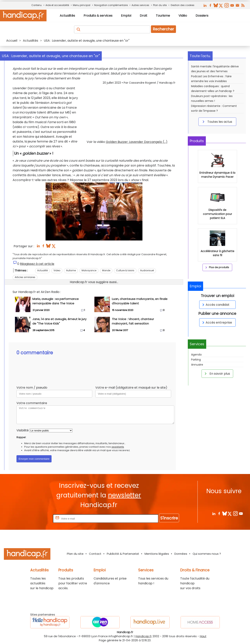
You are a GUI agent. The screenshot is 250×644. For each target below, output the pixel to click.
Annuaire (197, 365)
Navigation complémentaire (111, 5)
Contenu (37, 5)
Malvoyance (89, 270)
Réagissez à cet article (37, 264)
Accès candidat (215, 305)
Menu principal (82, 5)
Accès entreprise (216, 322)
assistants (118, 447)
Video (57, 270)
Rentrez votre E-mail (37, 518)
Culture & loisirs (125, 270)
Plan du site (160, 5)
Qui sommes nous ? (207, 554)
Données (181, 554)
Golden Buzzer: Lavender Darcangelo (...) (137, 142)
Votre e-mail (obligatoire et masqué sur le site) (131, 388)
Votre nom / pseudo (32, 388)
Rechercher (163, 29)
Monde (106, 270)
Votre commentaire (32, 403)
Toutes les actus (217, 122)
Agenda (196, 355)
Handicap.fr (144, 636)
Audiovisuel (147, 270)
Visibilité (23, 430)
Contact (95, 554)
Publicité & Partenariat (123, 554)
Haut (203, 636)
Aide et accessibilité (57, 5)
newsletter (125, 495)
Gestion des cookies (182, 5)
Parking (196, 360)
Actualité (42, 270)
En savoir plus (217, 374)
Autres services (140, 5)
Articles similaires (25, 277)
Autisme (71, 270)
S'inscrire (169, 518)
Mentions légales (157, 554)
